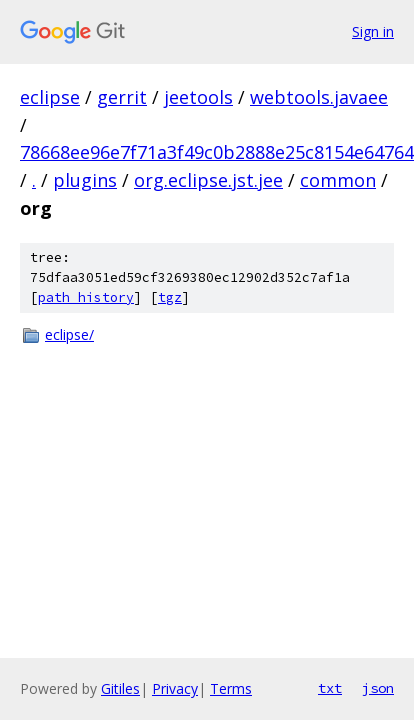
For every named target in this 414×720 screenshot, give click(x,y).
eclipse (50, 97)
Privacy (175, 688)
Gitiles (120, 688)
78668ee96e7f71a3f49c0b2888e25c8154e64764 (217, 152)
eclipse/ (69, 334)
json (378, 688)
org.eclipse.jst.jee (208, 180)
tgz (170, 297)
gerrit (122, 97)
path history (86, 297)
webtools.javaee (319, 97)
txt (330, 688)
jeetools (198, 97)
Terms (231, 688)
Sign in (373, 31)
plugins (85, 180)
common (338, 180)
